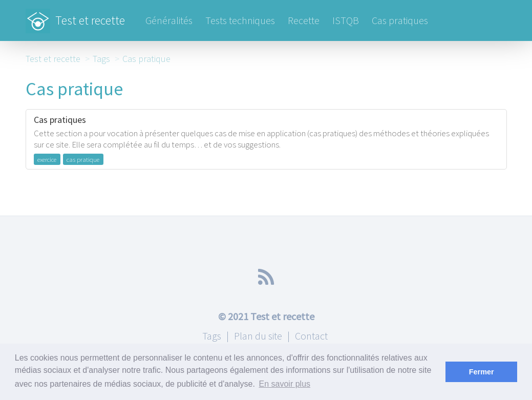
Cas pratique (146, 59)
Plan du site (258, 336)
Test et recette (75, 15)
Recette (304, 20)
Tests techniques (240, 20)
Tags (101, 59)
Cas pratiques (400, 20)
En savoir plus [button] (285, 384)
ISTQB (346, 20)
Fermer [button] (482, 372)
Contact (311, 336)
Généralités (169, 20)
